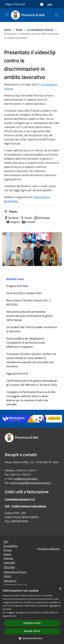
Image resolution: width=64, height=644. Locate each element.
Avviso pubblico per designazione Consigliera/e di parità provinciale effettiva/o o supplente (26, 343)
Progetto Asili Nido (17, 286)
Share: (11, 212)
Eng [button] (51, 4)
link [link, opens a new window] (14, 616)
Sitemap (8, 558)
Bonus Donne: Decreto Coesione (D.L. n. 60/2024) (29, 302)
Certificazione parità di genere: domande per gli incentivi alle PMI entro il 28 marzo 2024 (32, 383)
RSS (6, 542)
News (19, 30)
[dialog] (32, 615)
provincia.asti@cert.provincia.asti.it (30, 483)
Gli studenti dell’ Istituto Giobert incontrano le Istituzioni (32, 329)
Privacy (8, 550)
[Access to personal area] (42, 4)
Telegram (13, 222)
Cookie (7, 554)
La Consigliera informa (40, 30)
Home (8, 30)
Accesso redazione (49, 549)
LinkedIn (29, 222)
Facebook (11, 218)
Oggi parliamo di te (17, 373)
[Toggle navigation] (7, 15)
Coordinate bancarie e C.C (20, 499)
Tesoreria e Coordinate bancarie (15, 583)
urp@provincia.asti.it (26, 479)
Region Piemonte (15, 4)
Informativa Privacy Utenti (15, 574)
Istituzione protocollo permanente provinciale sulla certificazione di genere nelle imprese (30, 316)
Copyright (9, 562)
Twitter (26, 218)
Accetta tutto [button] (32, 623)
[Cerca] (57, 15)
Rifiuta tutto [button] (32, 631)
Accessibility (11, 546)
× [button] (60, 589)
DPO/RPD (9, 567)
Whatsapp (42, 218)
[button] (32, 638)
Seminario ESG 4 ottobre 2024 (24, 293)
